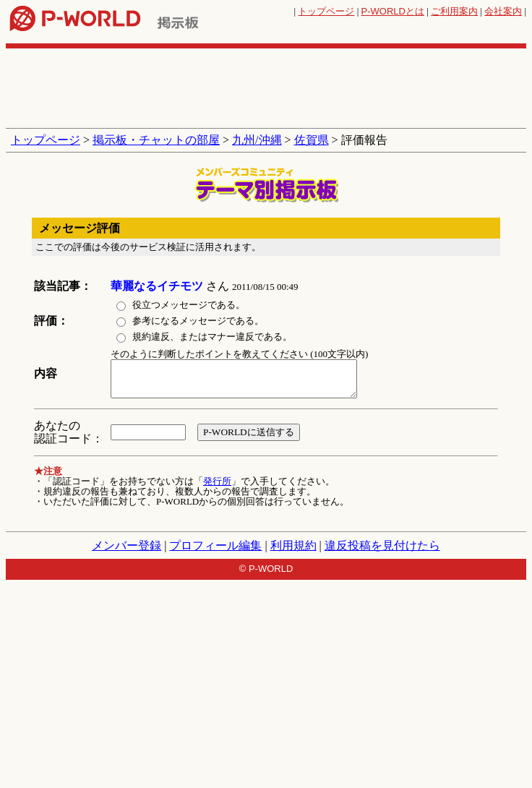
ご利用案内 (454, 11)
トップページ (326, 11)
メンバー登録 (126, 545)
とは (393, 11)
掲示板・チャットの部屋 (156, 140)
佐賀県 (312, 140)
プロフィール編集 (215, 545)
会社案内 (503, 11)
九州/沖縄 (257, 140)
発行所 (217, 481)
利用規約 (293, 545)
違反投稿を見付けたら (382, 545)
